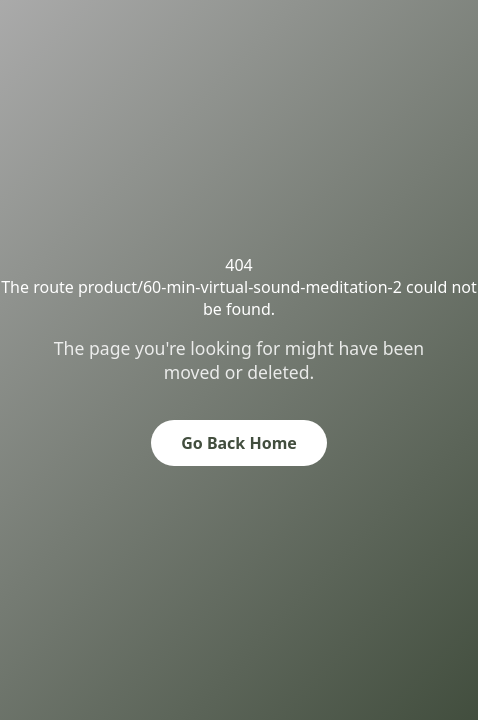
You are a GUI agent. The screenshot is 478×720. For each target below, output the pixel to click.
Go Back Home (239, 443)
